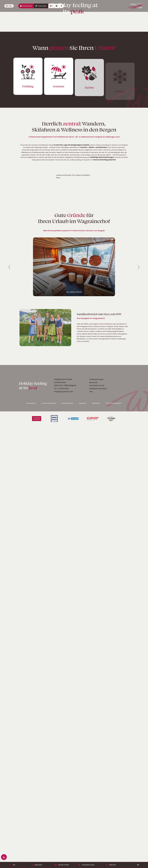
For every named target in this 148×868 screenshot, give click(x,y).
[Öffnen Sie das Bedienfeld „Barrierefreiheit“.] (4, 857)
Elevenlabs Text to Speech (73, 752)
